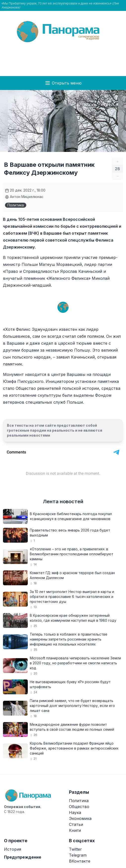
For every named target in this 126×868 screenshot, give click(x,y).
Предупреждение (23, 857)
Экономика (80, 818)
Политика (16, 205)
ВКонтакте (80, 861)
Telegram (78, 855)
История (13, 849)
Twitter (75, 849)
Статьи (76, 824)
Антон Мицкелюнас (24, 197)
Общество (79, 807)
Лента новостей (63, 502)
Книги (75, 830)
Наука (75, 812)
